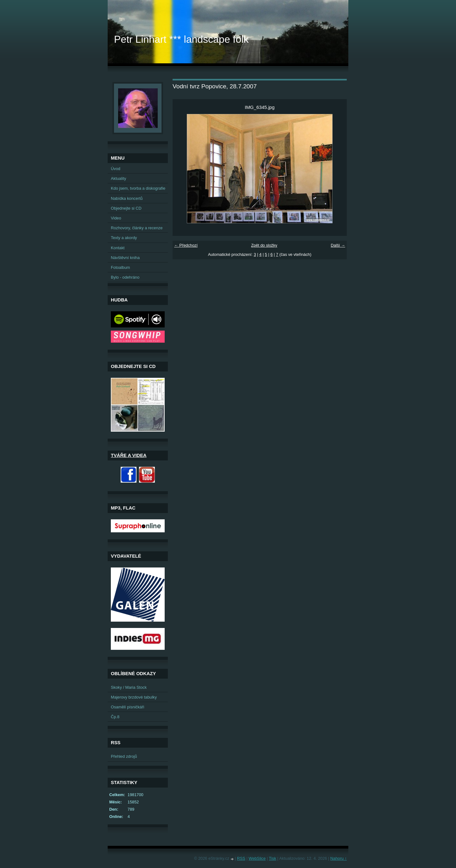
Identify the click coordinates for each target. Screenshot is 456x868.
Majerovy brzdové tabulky (134, 697)
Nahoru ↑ (339, 858)
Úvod (116, 169)
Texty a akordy (124, 238)
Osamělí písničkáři (127, 707)
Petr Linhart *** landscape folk (181, 39)
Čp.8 (115, 717)
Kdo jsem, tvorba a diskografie (138, 188)
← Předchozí (186, 245)
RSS (241, 858)
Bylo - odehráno (125, 277)
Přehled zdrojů (124, 756)
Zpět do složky (264, 245)
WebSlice (257, 858)
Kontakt (118, 248)
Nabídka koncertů (127, 198)
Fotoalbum (120, 267)
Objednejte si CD (126, 208)
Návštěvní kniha (125, 258)
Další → (338, 245)
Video (116, 218)
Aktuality (118, 178)
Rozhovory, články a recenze (137, 228)
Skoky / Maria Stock (129, 687)
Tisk (272, 858)
